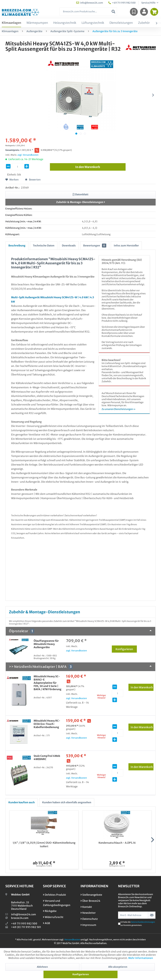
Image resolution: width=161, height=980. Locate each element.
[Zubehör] (144, 23)
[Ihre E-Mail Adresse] (133, 915)
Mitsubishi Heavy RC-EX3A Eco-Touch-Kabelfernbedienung (47, 724)
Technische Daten (44, 246)
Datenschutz (89, 919)
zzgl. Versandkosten (28, 155)
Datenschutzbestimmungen (143, 922)
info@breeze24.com (24, 914)
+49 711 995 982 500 (24, 924)
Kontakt (86, 907)
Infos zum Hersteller (126, 246)
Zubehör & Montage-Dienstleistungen (81, 202)
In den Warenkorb (142, 687)
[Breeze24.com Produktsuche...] (88, 12)
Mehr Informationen (141, 958)
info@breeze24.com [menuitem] (90, 3)
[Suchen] (113, 12)
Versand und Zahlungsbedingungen (57, 903)
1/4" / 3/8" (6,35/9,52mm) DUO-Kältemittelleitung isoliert (44, 845)
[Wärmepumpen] (37, 23)
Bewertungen (95, 246)
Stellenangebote (91, 895)
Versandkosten (72, 940)
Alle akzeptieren (118, 967)
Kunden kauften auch (22, 802)
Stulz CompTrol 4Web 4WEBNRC (47, 758)
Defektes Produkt (54, 895)
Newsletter (88, 913)
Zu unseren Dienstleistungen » (119, 409)
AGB (46, 923)
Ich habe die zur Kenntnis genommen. (138, 924)
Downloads (69, 246)
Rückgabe (50, 911)
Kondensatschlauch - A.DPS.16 (117, 843)
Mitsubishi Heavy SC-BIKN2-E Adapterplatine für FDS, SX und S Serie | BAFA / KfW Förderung (47, 683)
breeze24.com (20, 918)
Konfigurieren (126, 649)
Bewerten (33, 180)
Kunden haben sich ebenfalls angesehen (67, 802)
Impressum (88, 925)
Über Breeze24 (90, 901)
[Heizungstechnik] (65, 23)
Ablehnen (42, 967)
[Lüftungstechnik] (93, 23)
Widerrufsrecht (53, 917)
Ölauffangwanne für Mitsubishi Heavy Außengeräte (46, 644)
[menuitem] (88, 12)
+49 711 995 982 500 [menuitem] (122, 3)
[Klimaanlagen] (11, 23)
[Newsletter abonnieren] (152, 915)
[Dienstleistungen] (121, 23)
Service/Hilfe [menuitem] (149, 3)
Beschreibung (17, 246)
